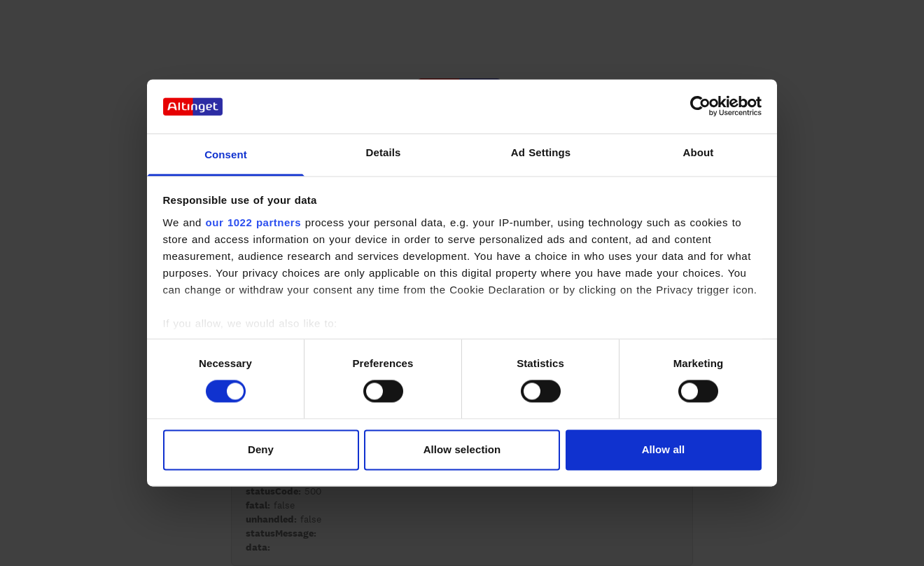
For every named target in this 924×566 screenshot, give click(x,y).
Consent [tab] (226, 154)
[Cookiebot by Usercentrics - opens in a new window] (700, 106)
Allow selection (462, 449)
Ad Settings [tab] (541, 152)
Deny (261, 449)
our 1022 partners (253, 222)
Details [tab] (384, 152)
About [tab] (699, 152)
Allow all (664, 449)
